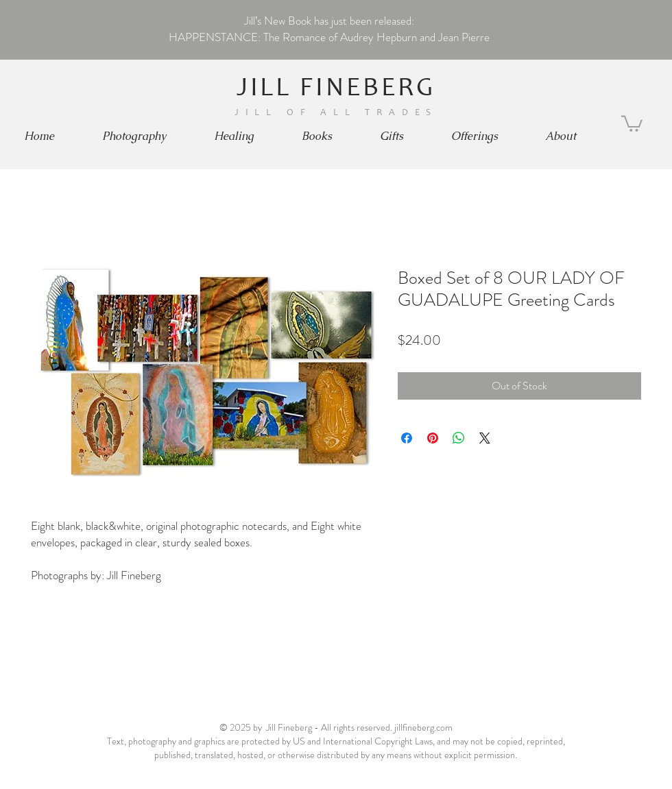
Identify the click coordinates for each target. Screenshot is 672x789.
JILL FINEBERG (336, 89)
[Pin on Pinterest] (433, 438)
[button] (134, 136)
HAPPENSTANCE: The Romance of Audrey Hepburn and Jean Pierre (329, 37)
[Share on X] (485, 438)
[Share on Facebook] (407, 438)
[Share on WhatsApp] (459, 438)
